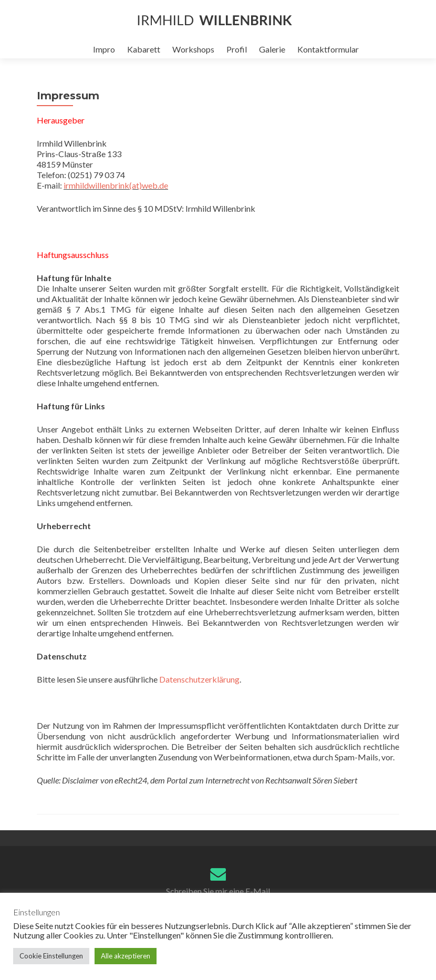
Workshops (193, 49)
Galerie (272, 49)
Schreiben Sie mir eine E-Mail (218, 891)
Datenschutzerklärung (199, 679)
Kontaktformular (328, 49)
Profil (237, 49)
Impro (104, 49)
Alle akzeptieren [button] (126, 956)
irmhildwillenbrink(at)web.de (116, 185)
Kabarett (144, 49)
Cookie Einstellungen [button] (51, 956)
